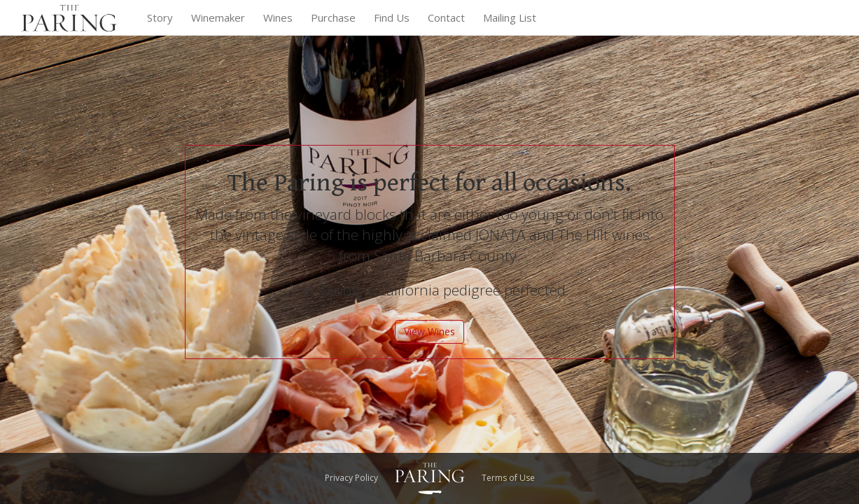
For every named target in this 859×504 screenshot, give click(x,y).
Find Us (392, 17)
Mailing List (510, 17)
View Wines (429, 331)
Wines (278, 17)
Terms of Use (508, 478)
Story (160, 17)
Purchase (333, 17)
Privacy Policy (351, 478)
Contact (446, 17)
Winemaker (218, 17)
